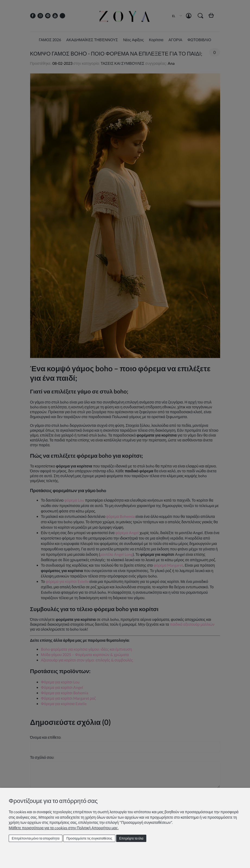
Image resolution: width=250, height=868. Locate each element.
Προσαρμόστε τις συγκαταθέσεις (89, 838)
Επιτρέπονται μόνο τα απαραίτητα (36, 838)
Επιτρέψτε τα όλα (131, 838)
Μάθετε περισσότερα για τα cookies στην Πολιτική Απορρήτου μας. (64, 828)
